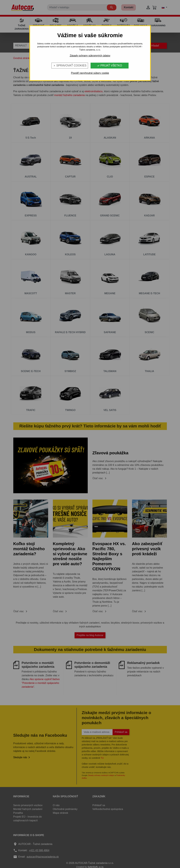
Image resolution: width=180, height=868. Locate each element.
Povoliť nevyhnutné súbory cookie (90, 73)
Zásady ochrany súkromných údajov (90, 56)
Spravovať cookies (70, 65)
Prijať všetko (109, 65)
